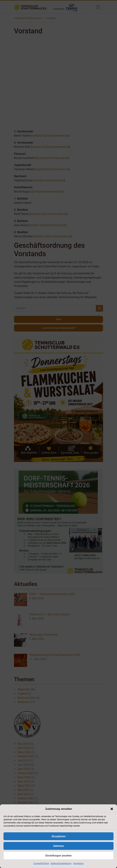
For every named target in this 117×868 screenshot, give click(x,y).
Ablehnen (58, 846)
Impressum (78, 863)
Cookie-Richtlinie (41, 863)
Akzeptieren (58, 836)
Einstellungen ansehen (58, 856)
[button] (112, 809)
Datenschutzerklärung (61, 863)
